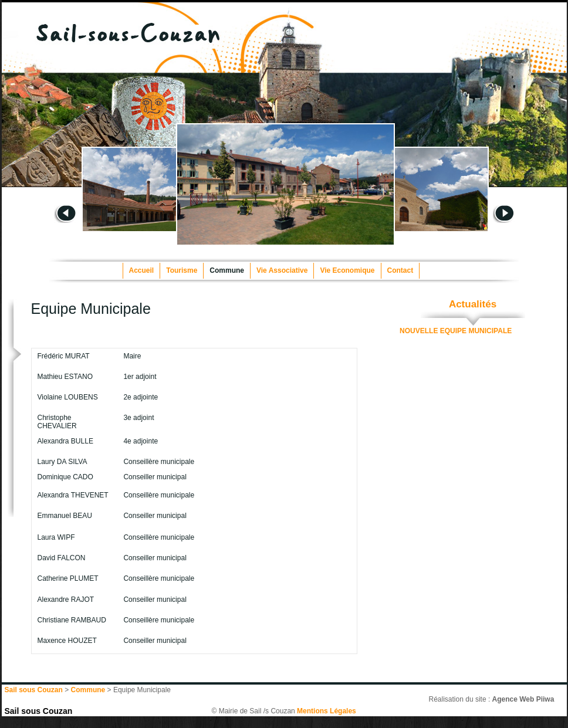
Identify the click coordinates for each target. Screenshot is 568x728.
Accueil (142, 270)
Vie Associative (282, 270)
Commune (227, 270)
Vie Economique (347, 270)
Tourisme (182, 270)
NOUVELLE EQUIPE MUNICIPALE (456, 331)
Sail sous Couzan (39, 711)
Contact (400, 270)
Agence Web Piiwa (523, 699)
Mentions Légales (327, 711)
